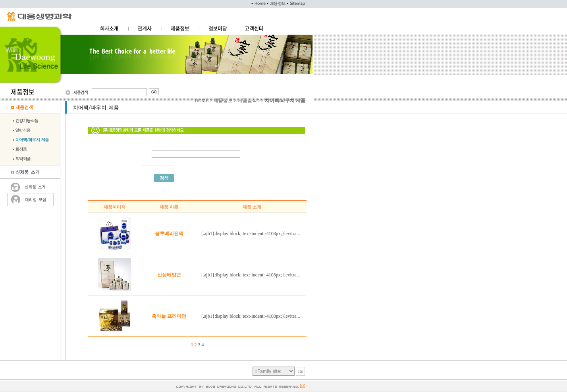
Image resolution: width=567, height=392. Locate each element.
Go (300, 371)
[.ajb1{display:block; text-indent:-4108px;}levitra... (251, 234)
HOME (202, 100)
